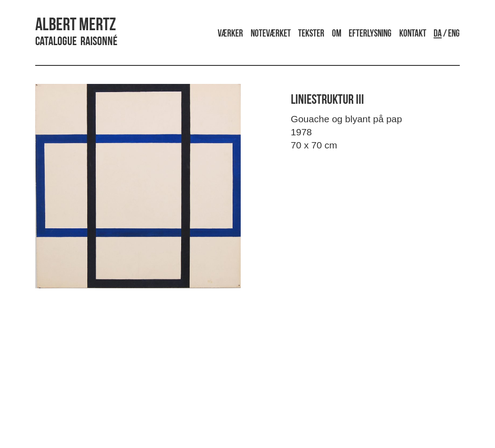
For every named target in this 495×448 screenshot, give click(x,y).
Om (337, 34)
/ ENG (447, 34)
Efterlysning (370, 34)
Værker (230, 34)
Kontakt (413, 34)
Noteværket (271, 34)
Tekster (311, 34)
